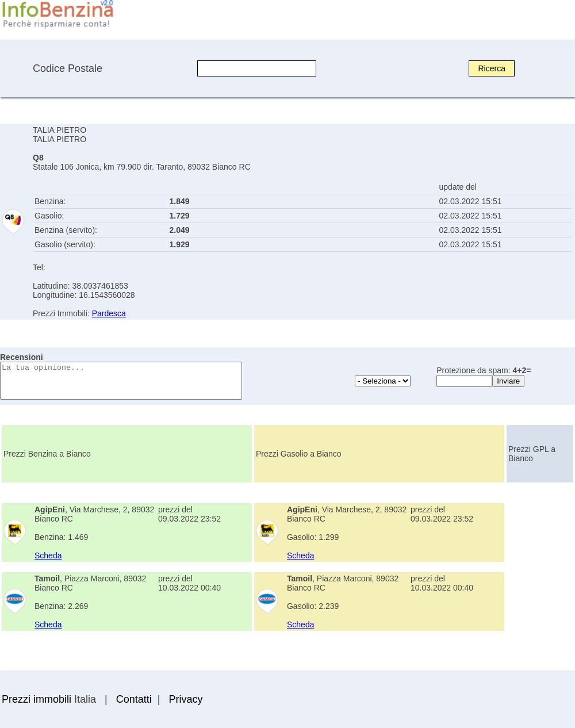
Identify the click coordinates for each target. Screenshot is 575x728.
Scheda (48, 555)
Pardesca (109, 313)
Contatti (134, 699)
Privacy (185, 699)
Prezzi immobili (37, 699)
